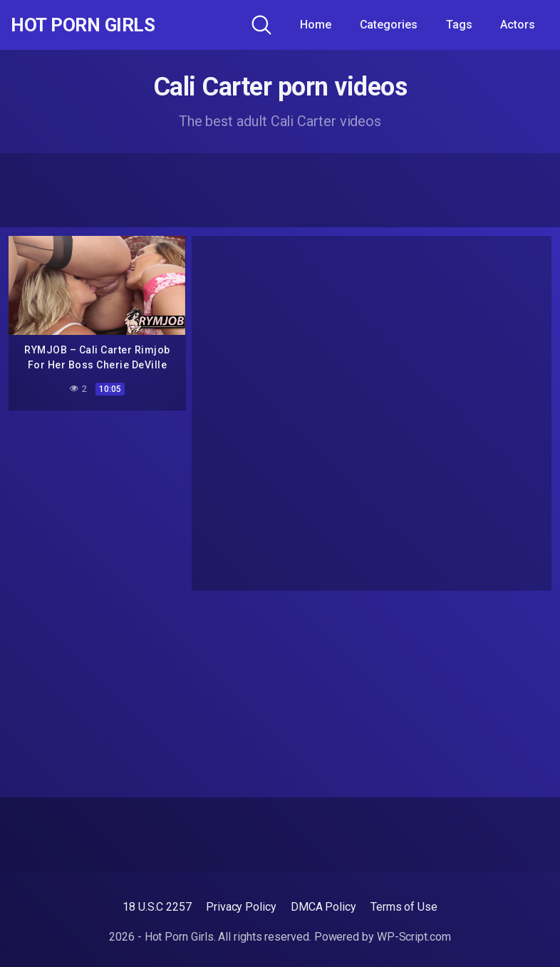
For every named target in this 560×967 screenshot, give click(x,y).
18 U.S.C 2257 (157, 907)
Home (316, 25)
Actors (518, 25)
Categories (389, 25)
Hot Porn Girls (87, 25)
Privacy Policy (241, 907)
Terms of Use (404, 907)
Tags (459, 25)
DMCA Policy (323, 907)
